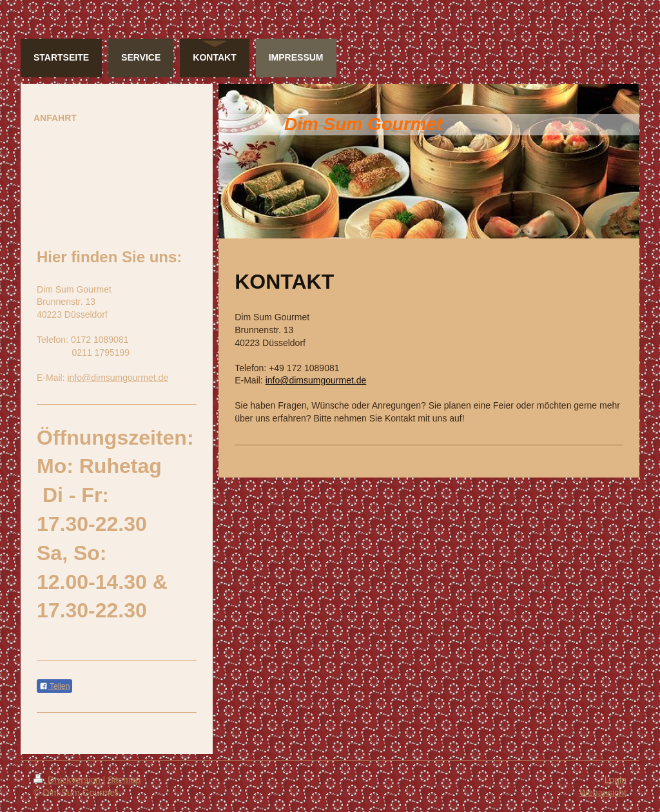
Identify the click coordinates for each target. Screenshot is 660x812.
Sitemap (124, 780)
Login (616, 780)
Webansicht (603, 793)
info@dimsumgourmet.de (316, 380)
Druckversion (68, 780)
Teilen (54, 686)
